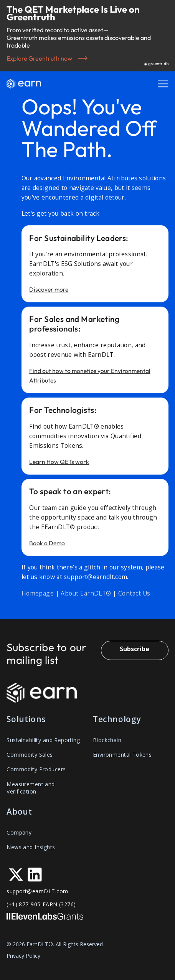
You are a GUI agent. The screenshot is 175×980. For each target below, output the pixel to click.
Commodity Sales (30, 755)
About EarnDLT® (86, 593)
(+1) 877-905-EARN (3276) (41, 904)
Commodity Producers (36, 769)
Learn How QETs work (59, 464)
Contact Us (134, 593)
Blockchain (107, 740)
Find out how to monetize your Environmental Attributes (90, 378)
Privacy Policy (23, 956)
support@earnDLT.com (37, 891)
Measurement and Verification (31, 788)
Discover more (49, 292)
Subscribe (135, 649)
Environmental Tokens (122, 755)
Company (19, 832)
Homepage (38, 593)
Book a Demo (47, 545)
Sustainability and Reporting (43, 740)
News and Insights (31, 847)
